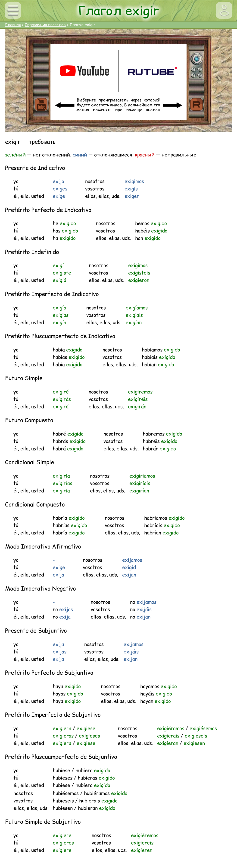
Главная (13, 25)
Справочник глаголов (45, 25)
